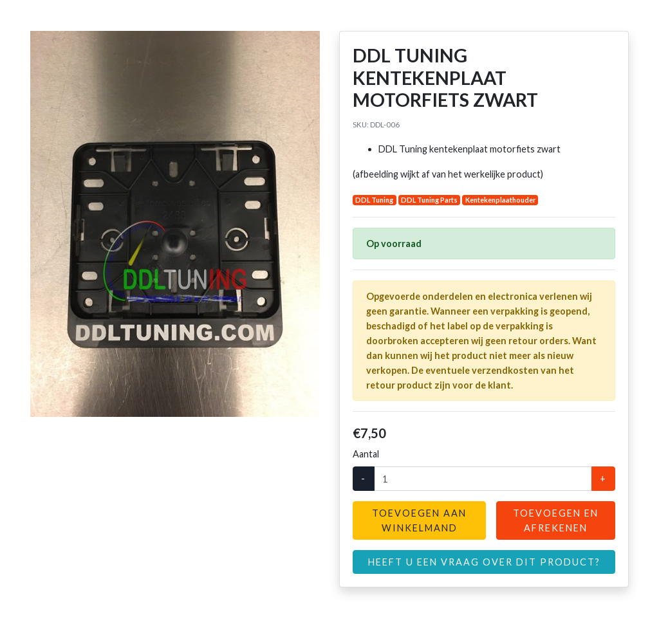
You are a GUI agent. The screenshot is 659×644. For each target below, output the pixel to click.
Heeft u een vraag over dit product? (484, 562)
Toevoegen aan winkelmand (419, 520)
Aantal (366, 454)
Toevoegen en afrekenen (556, 520)
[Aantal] (483, 478)
